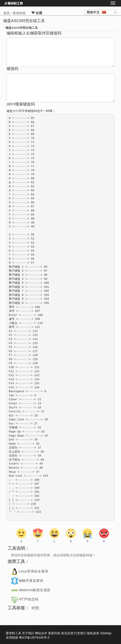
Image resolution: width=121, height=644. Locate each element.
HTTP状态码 (29, 600)
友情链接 (12, 638)
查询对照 (19, 13)
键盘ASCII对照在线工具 (22, 28)
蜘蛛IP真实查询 (31, 581)
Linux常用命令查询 (33, 572)
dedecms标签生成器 (34, 590)
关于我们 (28, 633)
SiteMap (106, 633)
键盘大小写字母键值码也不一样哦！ (31, 111)
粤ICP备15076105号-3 (34, 638)
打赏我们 (80, 633)
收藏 (37, 13)
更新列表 (54, 633)
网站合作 (41, 633)
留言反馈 (67, 633)
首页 (7, 13)
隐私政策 (93, 633)
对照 (35, 608)
